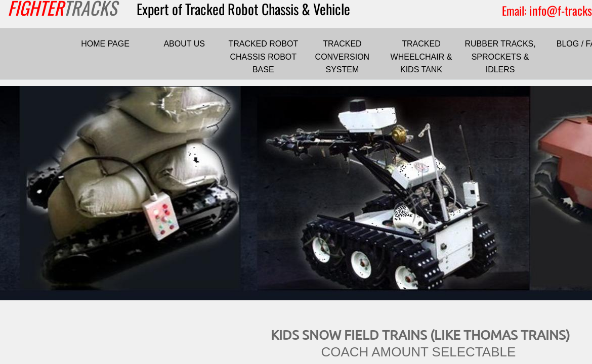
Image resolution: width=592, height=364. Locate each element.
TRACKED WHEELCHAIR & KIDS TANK (421, 57)
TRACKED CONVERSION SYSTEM (343, 57)
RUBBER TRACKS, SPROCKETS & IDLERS (500, 57)
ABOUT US (184, 44)
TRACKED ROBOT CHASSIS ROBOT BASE (263, 57)
